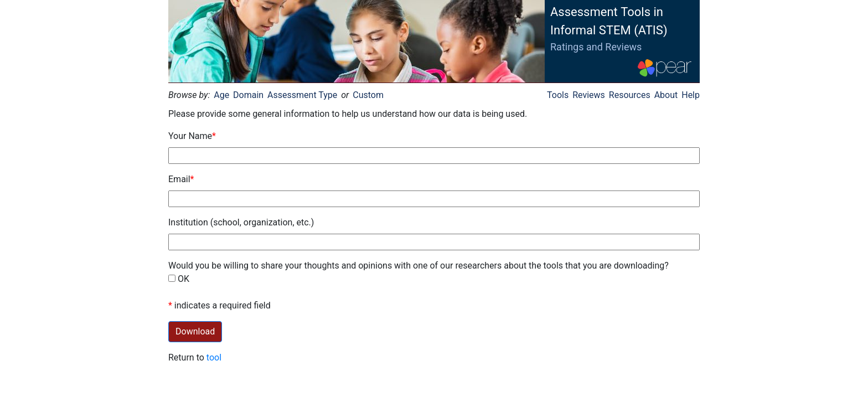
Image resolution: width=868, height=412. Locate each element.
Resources (630, 95)
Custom (368, 95)
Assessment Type (302, 95)
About (666, 95)
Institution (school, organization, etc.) (241, 222)
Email (179, 179)
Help (691, 95)
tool (214, 357)
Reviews (589, 95)
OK (184, 279)
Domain (248, 95)
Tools (558, 95)
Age (221, 95)
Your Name (190, 136)
